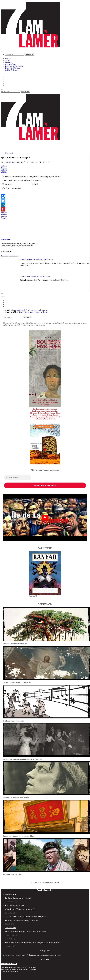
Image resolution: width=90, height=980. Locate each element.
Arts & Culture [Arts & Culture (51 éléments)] (6, 955)
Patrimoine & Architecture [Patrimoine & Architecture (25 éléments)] (50, 955)
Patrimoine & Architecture (14, 66)
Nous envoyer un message (10, 256)
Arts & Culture (10, 64)
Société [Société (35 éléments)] (59, 955)
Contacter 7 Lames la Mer (10, 971)
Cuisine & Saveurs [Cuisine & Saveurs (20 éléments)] (15, 955)
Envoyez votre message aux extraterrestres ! (35, 276)
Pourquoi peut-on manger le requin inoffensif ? (36, 260)
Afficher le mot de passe (13, 188)
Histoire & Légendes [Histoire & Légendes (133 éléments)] (28, 955)
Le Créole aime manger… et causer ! (18, 898)
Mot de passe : (17, 184)
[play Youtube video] (45, 517)
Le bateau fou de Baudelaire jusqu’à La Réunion (22, 920)
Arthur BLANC (17, 969)
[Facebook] (3, 196)
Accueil (8, 58)
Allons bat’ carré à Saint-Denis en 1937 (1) (20, 909)
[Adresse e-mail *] (18, 477)
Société (8, 60)
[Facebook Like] (1, 193)
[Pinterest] (3, 209)
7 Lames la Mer (9, 162)
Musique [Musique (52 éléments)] (40, 955)
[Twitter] (3, 201)
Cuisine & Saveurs (12, 70)
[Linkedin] (3, 205)
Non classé (9, 153)
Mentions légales (30, 969)
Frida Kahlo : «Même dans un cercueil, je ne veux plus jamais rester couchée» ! (33, 943)
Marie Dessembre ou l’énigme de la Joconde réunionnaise (25, 931)
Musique (8, 62)
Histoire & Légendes (12, 68)
